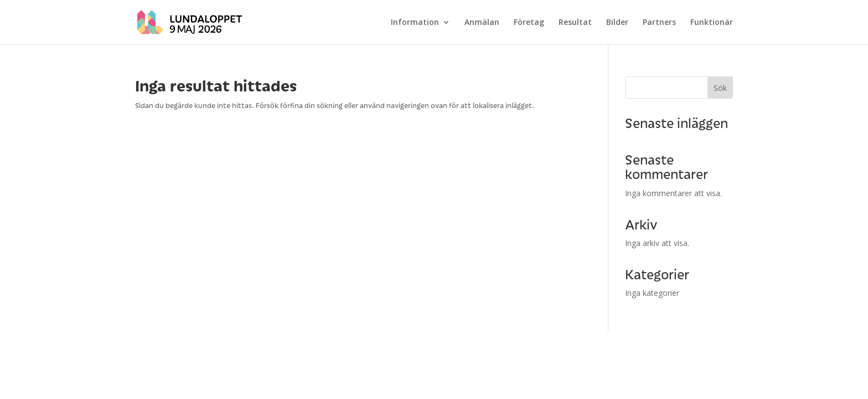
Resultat (575, 23)
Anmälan (482, 23)
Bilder (617, 23)
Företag (529, 23)
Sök (720, 88)
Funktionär (712, 23)
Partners (659, 23)
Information (415, 23)
